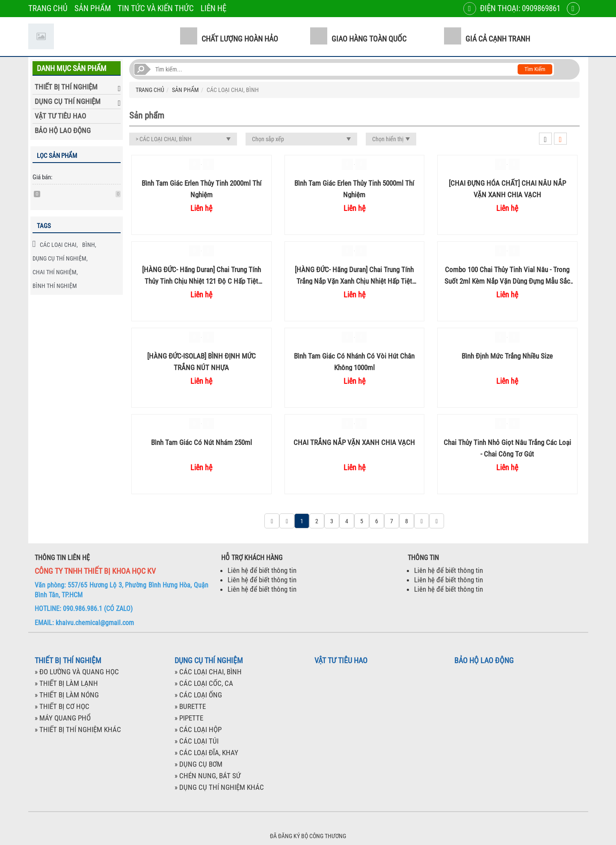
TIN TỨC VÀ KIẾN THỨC (156, 8)
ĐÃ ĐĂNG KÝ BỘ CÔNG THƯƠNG (308, 836)
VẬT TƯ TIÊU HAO (60, 116)
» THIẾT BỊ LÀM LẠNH (66, 683)
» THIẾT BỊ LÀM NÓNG (67, 695)
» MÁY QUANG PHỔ (63, 718)
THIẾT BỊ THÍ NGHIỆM (66, 87)
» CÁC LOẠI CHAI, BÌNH (208, 672)
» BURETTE (190, 706)
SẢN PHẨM (93, 8)
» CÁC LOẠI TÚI (197, 741)
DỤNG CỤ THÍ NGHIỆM (68, 101)
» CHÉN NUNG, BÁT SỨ (207, 776)
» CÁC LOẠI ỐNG (198, 695)
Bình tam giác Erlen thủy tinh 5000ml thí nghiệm (354, 188)
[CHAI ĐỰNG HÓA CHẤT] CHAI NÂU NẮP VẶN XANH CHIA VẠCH (507, 188)
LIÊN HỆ (213, 8)
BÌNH (89, 245)
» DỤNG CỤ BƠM (198, 764)
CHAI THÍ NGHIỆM (55, 272)
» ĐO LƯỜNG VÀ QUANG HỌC (77, 672)
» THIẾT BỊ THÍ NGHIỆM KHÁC (78, 729)
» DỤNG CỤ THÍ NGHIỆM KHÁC (219, 787)
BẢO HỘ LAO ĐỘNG (63, 130)
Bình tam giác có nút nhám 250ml (201, 442)
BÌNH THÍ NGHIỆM (55, 286)
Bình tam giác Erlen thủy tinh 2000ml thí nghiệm (201, 188)
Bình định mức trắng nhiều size (507, 356)
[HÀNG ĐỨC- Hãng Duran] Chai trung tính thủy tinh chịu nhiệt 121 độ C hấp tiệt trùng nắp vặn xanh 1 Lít (201, 275)
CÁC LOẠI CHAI (58, 245)
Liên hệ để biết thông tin (262, 570)
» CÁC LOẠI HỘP (198, 729)
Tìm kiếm (535, 69)
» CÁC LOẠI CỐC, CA (204, 683)
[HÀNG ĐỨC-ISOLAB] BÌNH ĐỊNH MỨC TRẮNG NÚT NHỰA (201, 361)
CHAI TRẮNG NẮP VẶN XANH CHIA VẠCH (354, 442)
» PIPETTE (189, 718)
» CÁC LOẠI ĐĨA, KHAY (206, 753)
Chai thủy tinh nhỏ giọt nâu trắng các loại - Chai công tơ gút (507, 448)
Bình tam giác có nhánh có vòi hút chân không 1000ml (354, 361)
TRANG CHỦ (48, 8)
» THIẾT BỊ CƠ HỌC (62, 706)
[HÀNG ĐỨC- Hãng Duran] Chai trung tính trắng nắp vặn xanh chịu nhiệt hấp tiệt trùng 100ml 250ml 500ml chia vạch (354, 275)
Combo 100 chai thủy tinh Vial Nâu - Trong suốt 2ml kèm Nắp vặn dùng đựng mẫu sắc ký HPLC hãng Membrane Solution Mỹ (507, 275)
